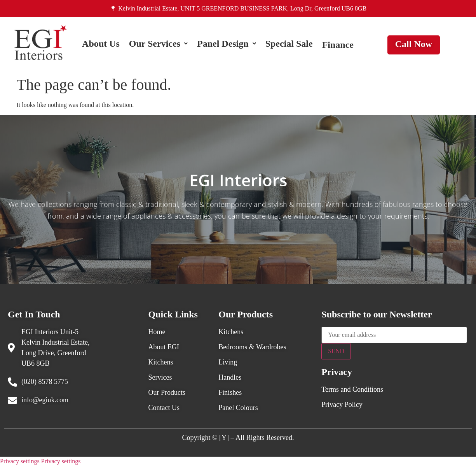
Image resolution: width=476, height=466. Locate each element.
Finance (338, 45)
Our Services (158, 45)
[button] (158, 45)
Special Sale (289, 45)
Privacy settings (20, 461)
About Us (101, 45)
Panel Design (227, 45)
